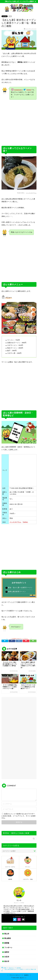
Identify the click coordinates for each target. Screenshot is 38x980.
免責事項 (26, 975)
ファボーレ (8, 947)
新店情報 (5, 16)
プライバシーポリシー (15, 975)
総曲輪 (7, 943)
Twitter (29, 90)
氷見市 (7, 957)
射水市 (7, 961)
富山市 (7, 934)
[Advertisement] (19, 123)
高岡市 (7, 952)
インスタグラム (31, 193)
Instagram (18, 90)
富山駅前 (8, 938)
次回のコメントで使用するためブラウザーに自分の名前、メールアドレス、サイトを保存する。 (19, 816)
